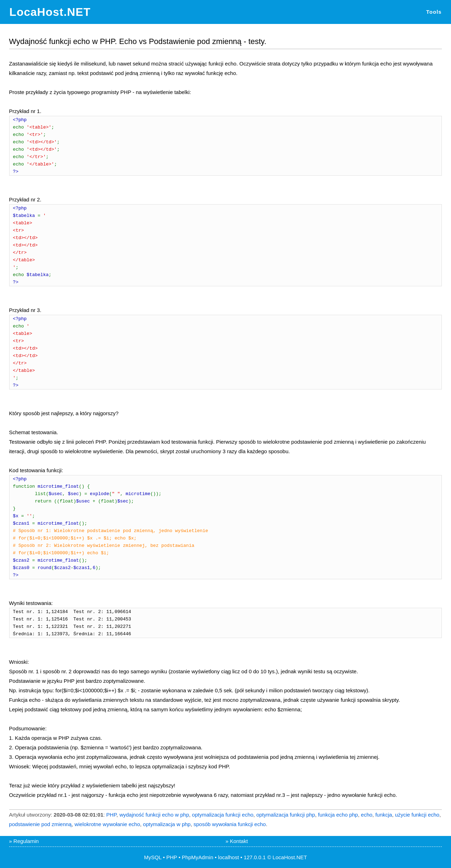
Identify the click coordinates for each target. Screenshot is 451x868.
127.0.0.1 (255, 857)
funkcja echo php (338, 815)
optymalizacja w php (167, 824)
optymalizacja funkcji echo (223, 815)
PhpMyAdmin (197, 857)
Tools (434, 12)
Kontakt (239, 841)
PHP (112, 815)
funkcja (384, 815)
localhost (228, 857)
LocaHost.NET (50, 12)
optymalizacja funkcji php (286, 815)
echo (367, 815)
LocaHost (284, 857)
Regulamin (26, 841)
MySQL (153, 857)
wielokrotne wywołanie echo (107, 824)
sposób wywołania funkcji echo (230, 824)
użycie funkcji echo (417, 815)
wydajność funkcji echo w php (154, 815)
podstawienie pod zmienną (41, 824)
